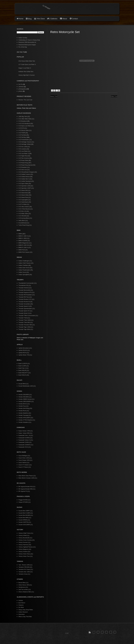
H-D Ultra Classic (24, 207)
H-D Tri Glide (23, 204)
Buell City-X (22, 368)
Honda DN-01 (23, 404)
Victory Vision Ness (24, 554)
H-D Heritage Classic (25, 142)
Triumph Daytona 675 (25, 292)
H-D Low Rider (23, 151)
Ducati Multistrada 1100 (26, 386)
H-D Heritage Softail (25, 144)
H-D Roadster (23, 167)
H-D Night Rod (23, 156)
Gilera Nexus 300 (24, 585)
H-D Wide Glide (23, 213)
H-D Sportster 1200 (24, 186)
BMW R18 (22, 250)
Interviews (22, 614)
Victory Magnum (24, 549)
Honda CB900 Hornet (25, 399)
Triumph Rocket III (24, 302)
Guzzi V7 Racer (23, 467)
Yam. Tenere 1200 (24, 565)
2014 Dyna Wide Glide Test (27, 61)
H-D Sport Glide (23, 183)
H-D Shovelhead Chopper (26, 172)
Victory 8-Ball (23, 535)
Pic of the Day (23, 47)
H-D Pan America (24, 158)
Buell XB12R (22, 370)
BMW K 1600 (23, 238)
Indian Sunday (23, 38)
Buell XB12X (22, 375)
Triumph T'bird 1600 (25, 320)
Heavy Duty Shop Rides (26, 610)
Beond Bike (22, 583)
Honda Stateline (23, 413)
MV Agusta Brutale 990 (26, 489)
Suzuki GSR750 (23, 522)
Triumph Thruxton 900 (25, 325)
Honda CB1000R (24, 395)
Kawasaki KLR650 (24, 438)
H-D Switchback (23, 202)
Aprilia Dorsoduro (24, 348)
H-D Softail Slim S (24, 179)
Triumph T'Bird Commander (27, 316)
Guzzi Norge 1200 (24, 460)
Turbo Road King (24, 225)
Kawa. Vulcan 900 (24, 433)
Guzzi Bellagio (23, 456)
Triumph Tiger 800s (24, 329)
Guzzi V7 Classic (24, 465)
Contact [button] (75, 19)
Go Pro (21, 84)
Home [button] (21, 19)
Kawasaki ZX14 (23, 447)
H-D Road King (23, 163)
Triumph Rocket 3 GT (25, 299)
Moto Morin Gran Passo (26, 476)
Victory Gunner (23, 542)
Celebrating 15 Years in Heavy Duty (29, 40)
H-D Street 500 (23, 190)
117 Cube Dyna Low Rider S (27, 64)
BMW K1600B (23, 241)
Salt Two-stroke (23, 589)
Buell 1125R (22, 366)
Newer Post (54, 96)
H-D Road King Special (26, 165)
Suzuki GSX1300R (24, 525)
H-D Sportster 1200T (25, 188)
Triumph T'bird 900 (24, 322)
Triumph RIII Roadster (25, 295)
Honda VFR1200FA (24, 418)
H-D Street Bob (23, 193)
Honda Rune (22, 411)
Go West (21, 607)
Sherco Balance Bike (25, 592)
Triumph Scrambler (24, 304)
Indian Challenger (24, 261)
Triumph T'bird (23, 318)
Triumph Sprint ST (24, 311)
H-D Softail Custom (24, 174)
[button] (90, 632)
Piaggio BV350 (23, 500)
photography (22, 89)
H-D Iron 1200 (23, 147)
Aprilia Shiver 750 (24, 355)
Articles (21, 600)
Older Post (114, 96)
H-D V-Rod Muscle (24, 209)
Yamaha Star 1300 (24, 572)
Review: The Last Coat (25, 100)
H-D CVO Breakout (24, 124)
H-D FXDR (22, 133)
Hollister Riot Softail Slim (26, 72)
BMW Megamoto (24, 243)
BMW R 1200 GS (24, 245)
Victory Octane (23, 552)
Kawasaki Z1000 (24, 442)
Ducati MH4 (22, 384)
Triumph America (24, 288)
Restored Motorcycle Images (27, 45)
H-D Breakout (23, 121)
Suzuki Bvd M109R (24, 515)
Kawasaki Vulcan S (24, 440)
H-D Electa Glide (24, 130)
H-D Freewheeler (24, 140)
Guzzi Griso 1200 (24, 458)
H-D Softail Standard (25, 181)
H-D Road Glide (23, 160)
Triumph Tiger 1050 (24, 327)
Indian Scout (22, 272)
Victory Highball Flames (26, 547)
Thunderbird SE (23, 285)
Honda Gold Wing (24, 408)
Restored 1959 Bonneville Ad (27, 42)
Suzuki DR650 (23, 520)
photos (20, 91)
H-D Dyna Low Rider (25, 126)
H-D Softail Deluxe (24, 177)
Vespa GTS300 (23, 502)
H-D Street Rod (23, 197)
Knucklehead (23, 223)
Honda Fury (22, 406)
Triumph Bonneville (24, 290)
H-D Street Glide (24, 195)
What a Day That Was (25, 617)
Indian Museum (23, 612)
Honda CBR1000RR (25, 401)
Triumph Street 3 (24, 313)
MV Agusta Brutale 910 (26, 487)
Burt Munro (22, 603)
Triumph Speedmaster (25, 309)
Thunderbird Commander (26, 283)
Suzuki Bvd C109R (24, 513)
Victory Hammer (24, 545)
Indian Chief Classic (25, 263)
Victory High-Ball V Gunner (27, 75)
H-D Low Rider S (24, 154)
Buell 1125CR (23, 363)
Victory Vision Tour (24, 556)
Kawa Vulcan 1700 (24, 431)
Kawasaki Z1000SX (25, 445)
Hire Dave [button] (40, 19)
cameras (21, 87)
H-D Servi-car (23, 170)
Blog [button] (30, 19)
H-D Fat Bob (22, 135)
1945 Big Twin (23, 116)
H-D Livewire (23, 149)
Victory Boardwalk (24, 538)
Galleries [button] (54, 19)
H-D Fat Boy (22, 137)
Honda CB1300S (24, 397)
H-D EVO (21, 128)
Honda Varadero (24, 422)
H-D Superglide (23, 200)
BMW (20, 234)
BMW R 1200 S (23, 247)
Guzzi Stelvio (23, 462)
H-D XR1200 (22, 216)
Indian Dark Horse (24, 268)
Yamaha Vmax (23, 574)
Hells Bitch (22, 221)
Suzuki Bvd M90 (24, 518)
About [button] (64, 19)
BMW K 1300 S (23, 236)
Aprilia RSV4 (22, 353)
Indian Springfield (24, 275)
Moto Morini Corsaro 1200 (26, 478)
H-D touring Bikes (24, 218)
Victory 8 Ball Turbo (24, 533)
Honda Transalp (23, 415)
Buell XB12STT (23, 373)
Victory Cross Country (25, 540)
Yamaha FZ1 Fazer (24, 569)
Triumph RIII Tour (24, 297)
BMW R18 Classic (24, 252)
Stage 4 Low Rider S (25, 68)
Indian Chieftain (23, 265)
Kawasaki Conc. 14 (24, 435)
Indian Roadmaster (24, 270)
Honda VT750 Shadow (25, 420)
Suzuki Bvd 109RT (24, 511)
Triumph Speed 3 (24, 306)
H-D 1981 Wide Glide (25, 119)
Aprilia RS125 (23, 350)
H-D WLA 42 (22, 211)
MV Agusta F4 (23, 491)
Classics (21, 605)
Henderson (22, 587)
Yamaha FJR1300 (24, 567)
